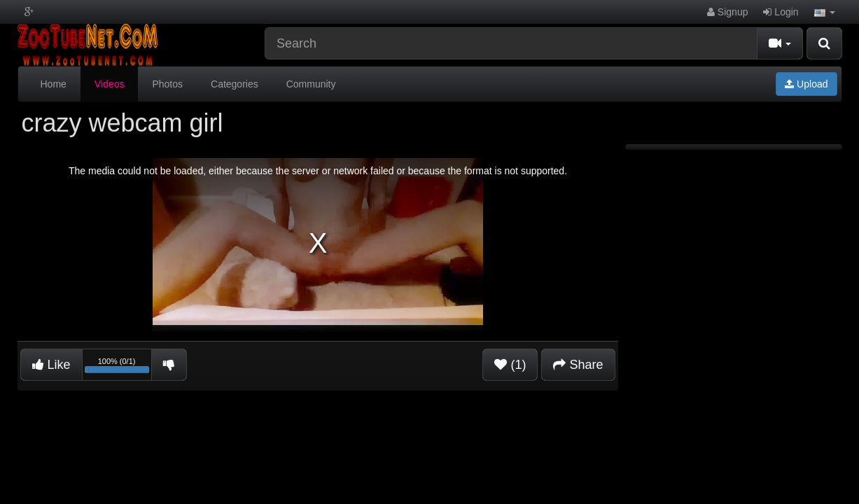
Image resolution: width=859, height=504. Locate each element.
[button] (825, 12)
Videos (110, 84)
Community (311, 84)
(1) (510, 365)
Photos (167, 84)
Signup (727, 12)
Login (781, 12)
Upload (806, 84)
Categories (235, 84)
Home (54, 84)
